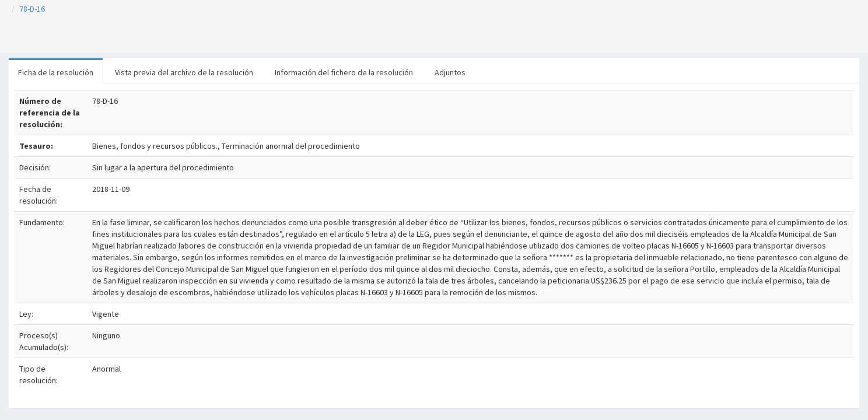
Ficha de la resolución (56, 72)
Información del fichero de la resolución (344, 72)
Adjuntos (450, 72)
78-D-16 (32, 9)
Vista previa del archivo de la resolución (184, 72)
